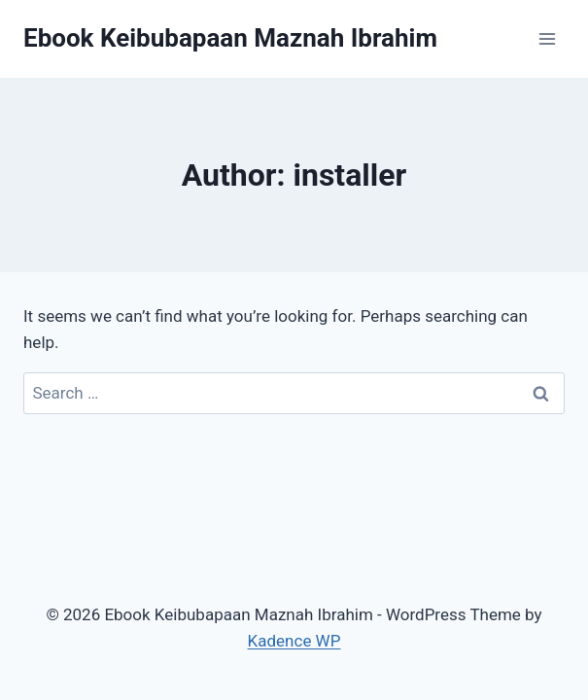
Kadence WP (294, 641)
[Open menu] (547, 38)
